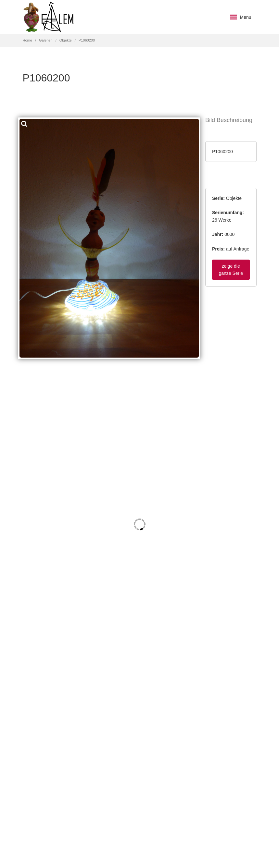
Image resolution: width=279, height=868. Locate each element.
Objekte (66, 40)
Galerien (46, 40)
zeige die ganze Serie (231, 270)
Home (27, 40)
